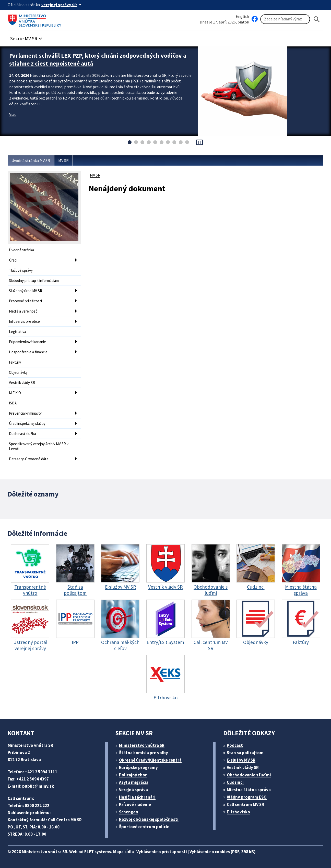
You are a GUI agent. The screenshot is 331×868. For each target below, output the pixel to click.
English (242, 16)
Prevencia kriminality (25, 413)
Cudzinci (235, 782)
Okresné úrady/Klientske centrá (150, 760)
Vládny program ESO (247, 797)
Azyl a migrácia (134, 782)
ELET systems (98, 852)
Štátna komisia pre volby (144, 753)
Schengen (129, 812)
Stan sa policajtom (245, 753)
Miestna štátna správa (249, 790)
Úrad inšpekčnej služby (27, 423)
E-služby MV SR (241, 760)
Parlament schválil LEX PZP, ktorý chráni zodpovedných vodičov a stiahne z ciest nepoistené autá (98, 59)
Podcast (235, 745)
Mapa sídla (123, 852)
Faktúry (15, 362)
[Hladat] (317, 19)
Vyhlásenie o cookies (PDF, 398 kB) (223, 852)
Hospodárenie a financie (28, 352)
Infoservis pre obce (24, 321)
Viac (13, 114)
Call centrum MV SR (245, 804)
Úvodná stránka (21, 250)
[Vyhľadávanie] (285, 19)
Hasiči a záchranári (137, 797)
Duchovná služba (22, 434)
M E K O (15, 393)
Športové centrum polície (144, 827)
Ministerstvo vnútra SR (142, 745)
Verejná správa (133, 790)
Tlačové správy (21, 270)
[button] (27, 37)
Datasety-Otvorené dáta (29, 459)
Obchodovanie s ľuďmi (249, 775)
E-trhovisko (238, 812)
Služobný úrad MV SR (26, 291)
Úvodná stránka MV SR (31, 160)
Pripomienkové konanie (27, 342)
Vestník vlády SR (22, 383)
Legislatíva (17, 332)
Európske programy (138, 767)
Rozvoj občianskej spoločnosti (149, 819)
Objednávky (18, 372)
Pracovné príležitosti (25, 301)
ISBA (13, 403)
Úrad (13, 260)
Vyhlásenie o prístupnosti (162, 852)
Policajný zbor (133, 775)
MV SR (63, 160)
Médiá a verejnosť (23, 311)
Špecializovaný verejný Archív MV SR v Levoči (39, 446)
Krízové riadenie (135, 804)
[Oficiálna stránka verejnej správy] (62, 5)
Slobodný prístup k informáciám (34, 281)
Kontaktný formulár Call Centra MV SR (45, 820)
